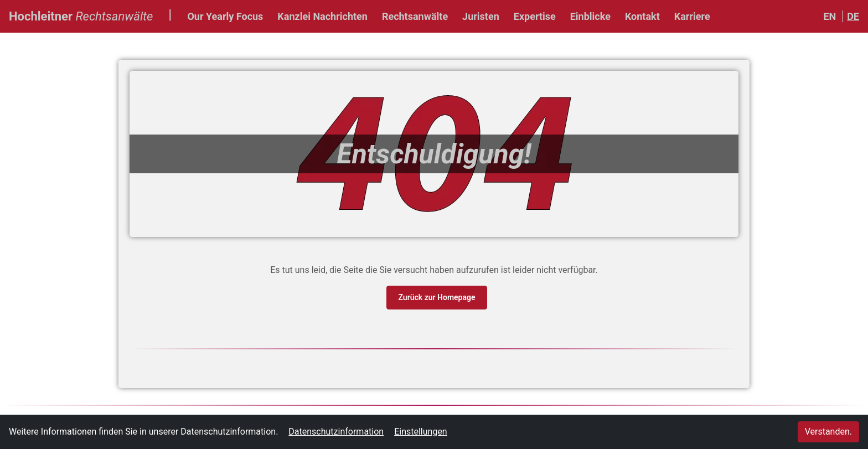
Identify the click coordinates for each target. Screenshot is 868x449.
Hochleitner (81, 15)
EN (830, 16)
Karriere (692, 16)
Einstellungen (421, 432)
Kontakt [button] (642, 16)
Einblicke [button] (590, 16)
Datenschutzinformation (336, 432)
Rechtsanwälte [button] (415, 16)
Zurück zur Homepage (436, 297)
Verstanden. (828, 432)
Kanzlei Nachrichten (322, 16)
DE (853, 16)
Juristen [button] (481, 16)
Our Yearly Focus (225, 16)
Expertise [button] (535, 16)
